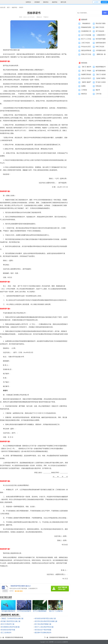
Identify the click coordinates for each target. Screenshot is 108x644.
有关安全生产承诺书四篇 (43, 630)
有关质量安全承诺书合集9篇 (10, 627)
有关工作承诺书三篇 (8, 624)
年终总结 (98, 86)
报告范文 (46, 2)
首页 (8, 7)
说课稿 (83, 86)
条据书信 (55, 2)
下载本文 (46, 17)
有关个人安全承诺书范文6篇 (44, 627)
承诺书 (21, 7)
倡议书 (98, 90)
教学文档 (63, 2)
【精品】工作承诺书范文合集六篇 (12, 618)
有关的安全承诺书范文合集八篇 (45, 618)
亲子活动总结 (100, 31)
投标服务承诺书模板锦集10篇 (59, 637)
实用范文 (28, 2)
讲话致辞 (37, 2)
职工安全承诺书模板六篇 (43, 624)
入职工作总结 (85, 43)
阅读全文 (39, 17)
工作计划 (98, 94)
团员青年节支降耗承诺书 (43, 633)
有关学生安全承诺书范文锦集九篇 (46, 621)
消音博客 (51, 642)
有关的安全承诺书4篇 (8, 630)
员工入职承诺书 (6, 633)
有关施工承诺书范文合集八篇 (11, 621)
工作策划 (84, 90)
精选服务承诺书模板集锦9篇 (14, 637)
